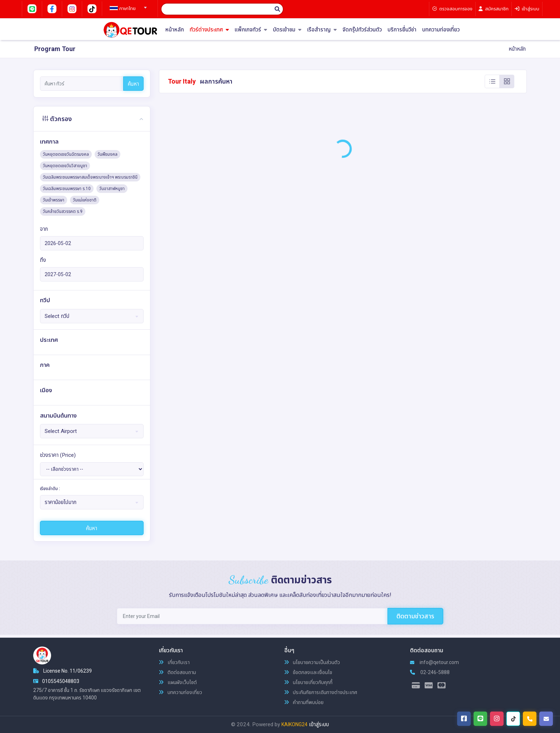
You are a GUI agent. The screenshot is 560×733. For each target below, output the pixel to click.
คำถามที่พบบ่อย (304, 702)
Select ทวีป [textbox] (57, 316)
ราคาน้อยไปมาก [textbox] (61, 502)
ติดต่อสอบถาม (177, 672)
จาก (44, 229)
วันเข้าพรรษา (54, 200)
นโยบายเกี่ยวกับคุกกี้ (308, 682)
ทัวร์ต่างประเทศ (209, 30)
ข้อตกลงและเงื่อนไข (308, 672)
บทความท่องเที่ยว (441, 30)
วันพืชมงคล (107, 154)
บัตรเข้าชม (287, 30)
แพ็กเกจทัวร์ (251, 30)
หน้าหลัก (175, 30)
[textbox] (127, 9)
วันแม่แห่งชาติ (85, 200)
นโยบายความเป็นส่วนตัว (312, 662)
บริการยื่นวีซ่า (402, 30)
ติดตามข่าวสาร (415, 616)
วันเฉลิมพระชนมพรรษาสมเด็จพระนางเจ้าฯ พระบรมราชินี (90, 177)
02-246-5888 (430, 672)
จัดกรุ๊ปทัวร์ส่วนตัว (362, 30)
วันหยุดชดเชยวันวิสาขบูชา (65, 166)
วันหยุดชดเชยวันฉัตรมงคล (66, 154)
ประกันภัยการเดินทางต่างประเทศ (321, 692)
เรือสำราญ (322, 30)
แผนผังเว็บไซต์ (178, 682)
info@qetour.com (434, 662)
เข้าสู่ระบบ (319, 724)
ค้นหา (133, 84)
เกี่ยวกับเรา (174, 662)
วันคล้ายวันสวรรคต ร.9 (63, 211)
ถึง (43, 260)
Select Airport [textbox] (61, 431)
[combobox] (127, 5)
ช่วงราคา (58, 455)
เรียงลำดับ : (50, 489)
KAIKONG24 (294, 724)
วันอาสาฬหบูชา (112, 189)
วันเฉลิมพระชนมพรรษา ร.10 (67, 189)
